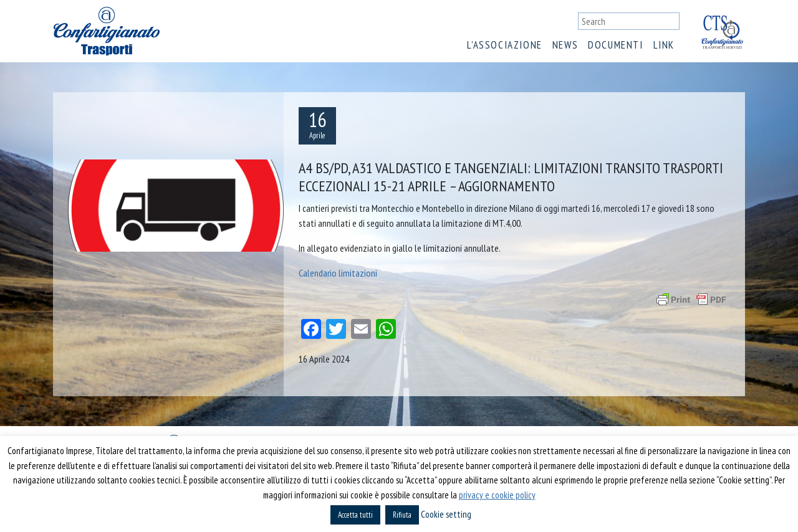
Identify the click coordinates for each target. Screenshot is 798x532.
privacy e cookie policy (497, 495)
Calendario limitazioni (338, 273)
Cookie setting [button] (446, 514)
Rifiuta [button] (402, 515)
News (565, 45)
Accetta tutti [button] (355, 515)
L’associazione (504, 45)
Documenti (615, 45)
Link (664, 45)
